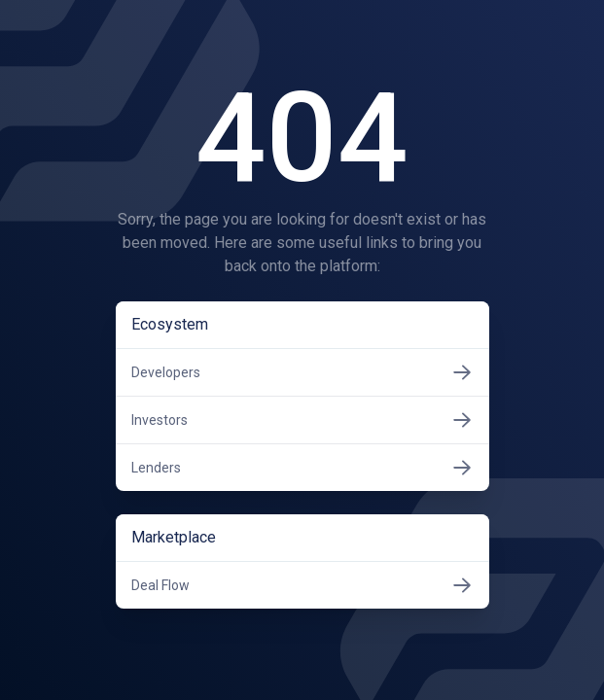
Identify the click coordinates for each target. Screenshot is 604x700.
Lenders (302, 468)
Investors (302, 420)
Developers (302, 372)
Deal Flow (302, 585)
